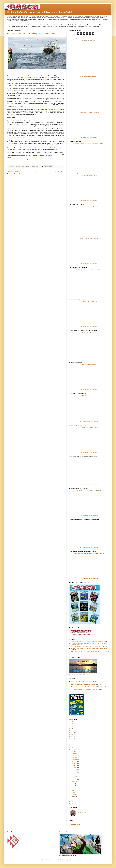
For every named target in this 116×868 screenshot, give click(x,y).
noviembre (75, 755)
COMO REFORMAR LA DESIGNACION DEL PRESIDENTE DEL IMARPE (88, 687)
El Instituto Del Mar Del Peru (89, 396)
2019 (72, 737)
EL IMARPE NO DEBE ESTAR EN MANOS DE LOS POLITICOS (86, 647)
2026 (72, 722)
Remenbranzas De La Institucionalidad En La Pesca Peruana (89, 553)
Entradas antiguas (59, 171)
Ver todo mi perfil (82, 813)
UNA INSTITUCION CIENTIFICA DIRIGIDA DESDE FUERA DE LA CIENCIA (89, 649)
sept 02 (75, 779)
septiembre (75, 760)
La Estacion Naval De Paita (89, 364)
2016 (72, 743)
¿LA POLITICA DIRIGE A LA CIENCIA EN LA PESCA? (84, 690)
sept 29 (75, 761)
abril (73, 790)
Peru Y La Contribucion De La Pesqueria (89, 301)
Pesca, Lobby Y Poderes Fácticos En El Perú (89, 427)
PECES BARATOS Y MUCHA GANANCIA (81, 681)
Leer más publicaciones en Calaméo (89, 70)
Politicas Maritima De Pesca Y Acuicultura (89, 112)
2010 (72, 801)
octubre (74, 757)
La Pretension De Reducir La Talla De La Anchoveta (89, 270)
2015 (72, 745)
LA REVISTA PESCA (76, 825)
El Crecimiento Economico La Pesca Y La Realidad (89, 490)
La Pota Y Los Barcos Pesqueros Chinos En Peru (89, 207)
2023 (72, 728)
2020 (72, 735)
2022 (72, 730)
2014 (72, 747)
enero (74, 796)
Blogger (72, 860)
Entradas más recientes (13, 171)
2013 (72, 749)
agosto (74, 782)
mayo (74, 788)
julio (73, 784)
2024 (72, 726)
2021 (72, 732)
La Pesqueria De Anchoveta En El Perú (89, 76)
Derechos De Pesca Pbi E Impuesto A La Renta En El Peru (89, 144)
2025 (72, 724)
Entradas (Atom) (18, 174)
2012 (72, 751)
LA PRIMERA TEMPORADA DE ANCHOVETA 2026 (83, 685)
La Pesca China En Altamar (89, 333)
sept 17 (75, 768)
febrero (74, 794)
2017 (72, 741)
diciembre (75, 753)
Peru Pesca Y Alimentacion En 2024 (89, 238)
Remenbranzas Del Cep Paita (89, 459)
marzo (74, 792)
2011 (72, 799)
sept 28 (75, 764)
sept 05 (75, 772)
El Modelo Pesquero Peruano (89, 40)
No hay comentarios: (35, 166)
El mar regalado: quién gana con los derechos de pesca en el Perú (87, 642)
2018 (72, 739)
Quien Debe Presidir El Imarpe (89, 522)
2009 (72, 803)
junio (73, 786)
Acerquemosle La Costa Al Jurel (89, 175)
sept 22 (75, 766)
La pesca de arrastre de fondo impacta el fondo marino (31, 34)
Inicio (37, 171)
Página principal (74, 823)
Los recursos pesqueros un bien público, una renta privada (85, 683)
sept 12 (75, 770)
